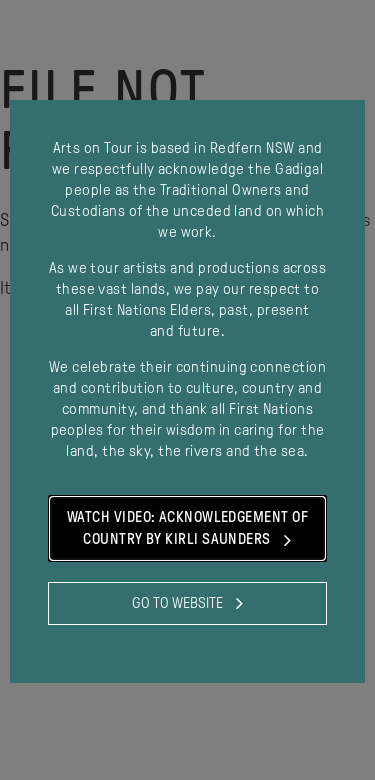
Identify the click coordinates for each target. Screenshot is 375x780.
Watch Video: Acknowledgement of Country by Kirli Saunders (187, 530)
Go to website (187, 603)
